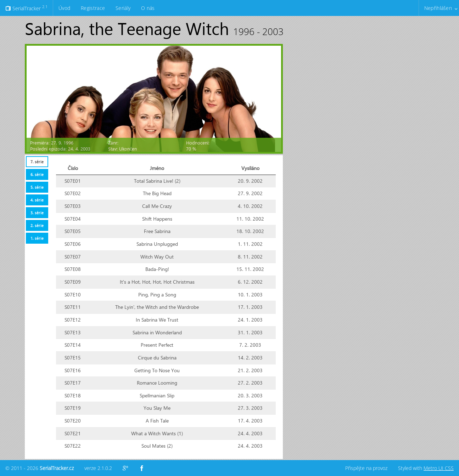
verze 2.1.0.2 (98, 468)
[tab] (37, 162)
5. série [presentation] (37, 187)
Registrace (93, 8)
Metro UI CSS (439, 468)
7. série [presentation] (37, 162)
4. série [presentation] (37, 200)
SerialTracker (26, 8)
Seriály (123, 8)
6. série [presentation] (37, 174)
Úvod (64, 8)
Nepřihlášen (438, 8)
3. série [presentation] (37, 213)
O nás (148, 8)
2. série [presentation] (37, 225)
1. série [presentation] (37, 238)
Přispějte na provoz (366, 468)
